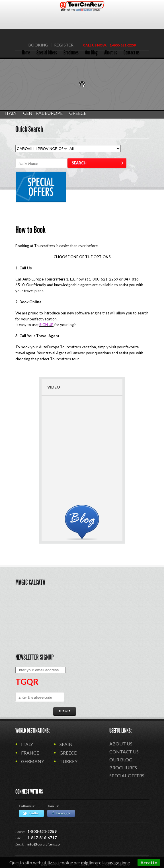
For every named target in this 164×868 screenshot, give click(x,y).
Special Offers (127, 775)
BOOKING (38, 45)
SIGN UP (46, 325)
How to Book (30, 230)
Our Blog (121, 760)
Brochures (123, 768)
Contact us (124, 752)
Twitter (31, 813)
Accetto (149, 862)
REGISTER (64, 45)
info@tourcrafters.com (45, 844)
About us (121, 744)
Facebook (61, 813)
